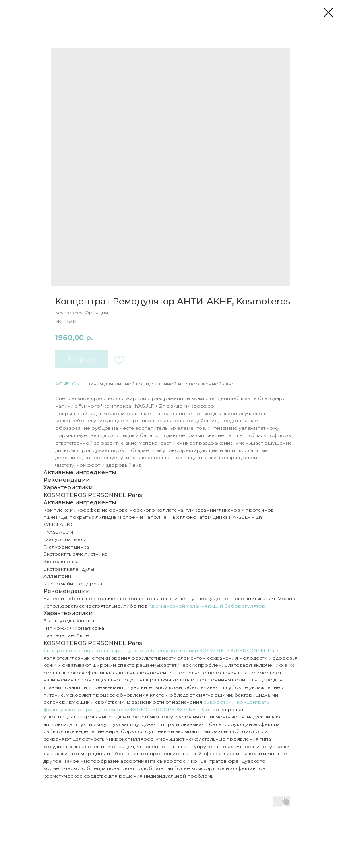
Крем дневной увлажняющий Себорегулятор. (208, 606)
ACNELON (68, 384)
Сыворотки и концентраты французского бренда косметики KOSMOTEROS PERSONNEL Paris (161, 650)
